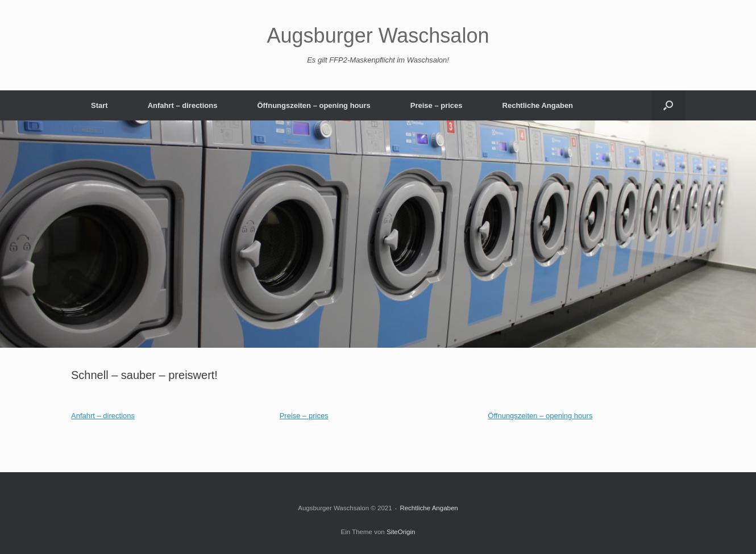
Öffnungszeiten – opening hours (313, 105)
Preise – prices (437, 105)
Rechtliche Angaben (538, 105)
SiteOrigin (401, 532)
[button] (668, 105)
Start (99, 105)
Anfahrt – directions (183, 105)
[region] (378, 234)
